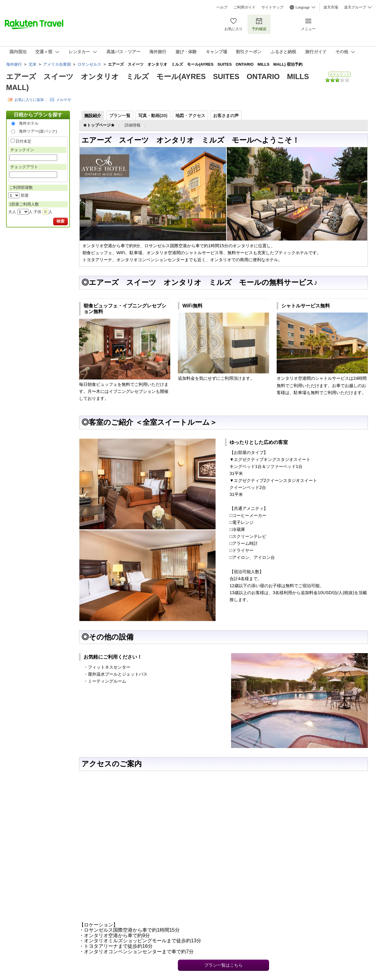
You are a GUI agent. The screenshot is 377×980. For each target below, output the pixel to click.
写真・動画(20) (153, 116)
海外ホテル (29, 123)
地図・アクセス (190, 116)
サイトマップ (272, 7)
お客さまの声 (226, 116)
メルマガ (64, 100)
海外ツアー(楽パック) (38, 131)
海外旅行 (14, 64)
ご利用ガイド (244, 7)
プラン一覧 (120, 116)
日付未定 (23, 141)
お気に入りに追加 (29, 100)
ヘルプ (222, 7)
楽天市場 (331, 7)
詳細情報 (133, 125)
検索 (61, 221)
